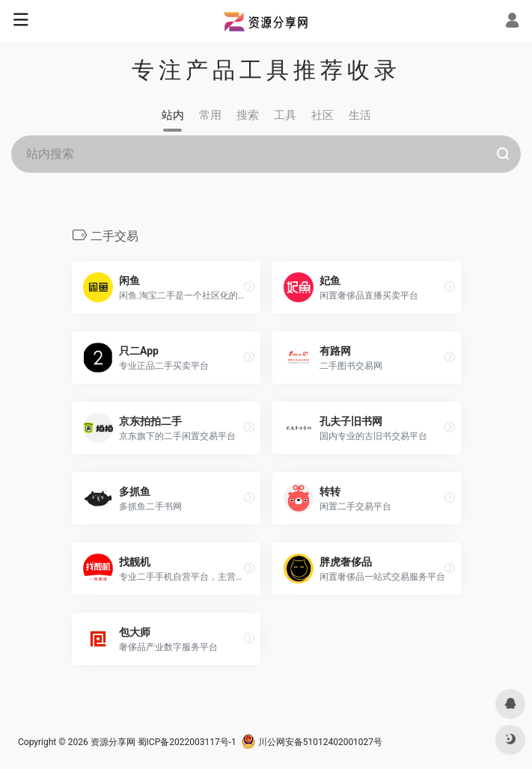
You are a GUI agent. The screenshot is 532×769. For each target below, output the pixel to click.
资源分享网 (113, 742)
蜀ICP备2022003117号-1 (187, 742)
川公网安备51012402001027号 (312, 742)
